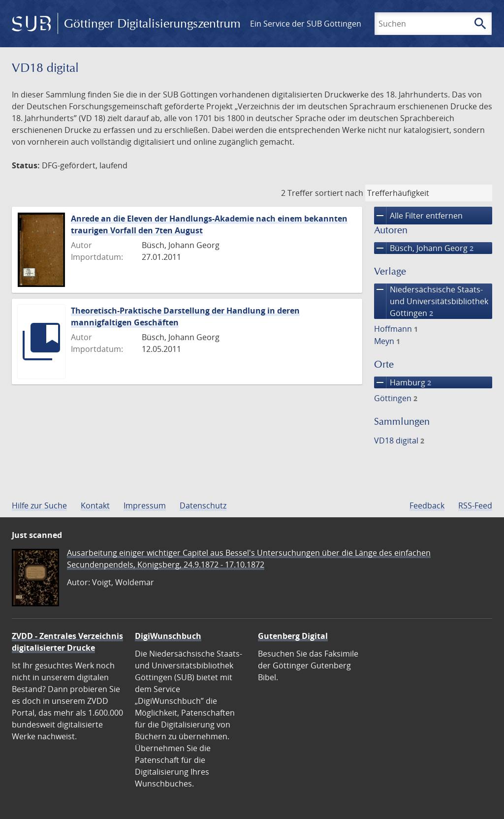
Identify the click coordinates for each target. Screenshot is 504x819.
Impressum (145, 505)
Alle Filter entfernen (418, 216)
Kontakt (95, 505)
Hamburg (403, 382)
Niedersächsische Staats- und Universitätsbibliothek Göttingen (431, 301)
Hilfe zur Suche (39, 505)
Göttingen (396, 398)
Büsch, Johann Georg (424, 248)
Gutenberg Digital (293, 636)
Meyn (387, 341)
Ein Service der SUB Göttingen (306, 24)
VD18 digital (399, 441)
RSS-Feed (475, 505)
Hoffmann (396, 329)
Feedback (427, 505)
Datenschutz (203, 505)
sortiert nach (339, 193)
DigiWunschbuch (168, 636)
